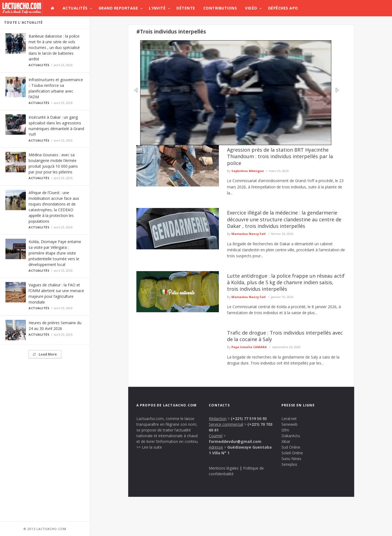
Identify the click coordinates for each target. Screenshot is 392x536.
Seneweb (290, 424)
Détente (186, 8)
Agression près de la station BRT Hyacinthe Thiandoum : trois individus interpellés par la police (280, 156)
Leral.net (289, 419)
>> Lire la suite (149, 447)
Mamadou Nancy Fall (249, 234)
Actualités (75, 8)
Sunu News (291, 459)
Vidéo (251, 8)
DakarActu (291, 436)
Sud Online (291, 447)
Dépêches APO (283, 8)
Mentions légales (224, 468)
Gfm (285, 430)
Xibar (286, 441)
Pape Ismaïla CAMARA (249, 347)
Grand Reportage (118, 8)
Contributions (220, 8)
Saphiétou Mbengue (248, 171)
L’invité (157, 8)
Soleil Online (292, 453)
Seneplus (289, 464)
